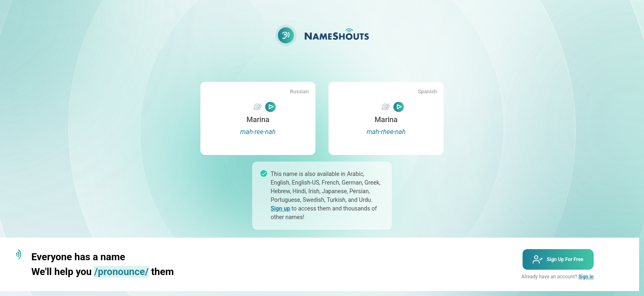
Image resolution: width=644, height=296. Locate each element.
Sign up (280, 208)
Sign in (586, 277)
